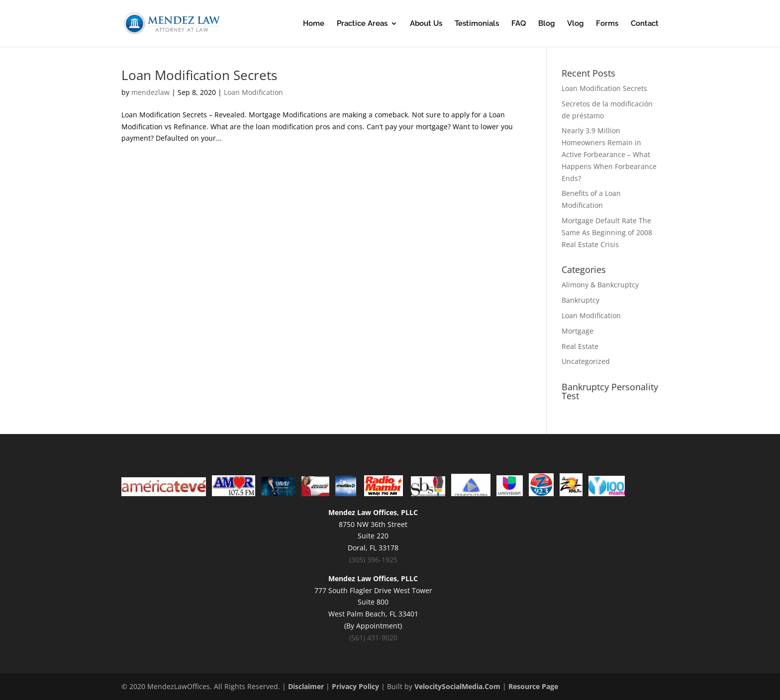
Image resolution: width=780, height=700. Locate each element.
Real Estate (580, 346)
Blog (546, 24)
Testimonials (477, 24)
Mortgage (578, 331)
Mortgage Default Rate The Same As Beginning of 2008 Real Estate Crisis (607, 232)
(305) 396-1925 (373, 560)
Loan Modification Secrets (199, 75)
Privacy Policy (355, 686)
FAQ (519, 24)
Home (314, 24)
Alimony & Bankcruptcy (600, 285)
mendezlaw (150, 92)
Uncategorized (586, 361)
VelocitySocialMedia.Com (457, 686)
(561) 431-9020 (373, 638)
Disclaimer (306, 686)
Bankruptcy (581, 300)
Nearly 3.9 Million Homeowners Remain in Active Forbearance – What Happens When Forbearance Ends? (609, 154)
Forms (607, 24)
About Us (426, 24)
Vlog (575, 24)
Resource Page (533, 686)
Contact (645, 24)
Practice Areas (362, 24)
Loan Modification (253, 92)
